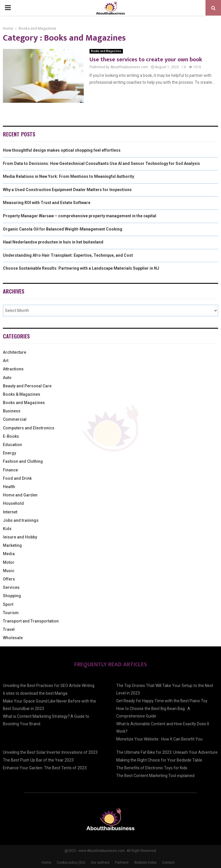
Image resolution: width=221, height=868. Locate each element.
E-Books (11, 436)
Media (9, 554)
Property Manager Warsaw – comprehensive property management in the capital (80, 216)
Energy (9, 453)
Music (9, 571)
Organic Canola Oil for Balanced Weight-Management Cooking (63, 229)
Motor (9, 562)
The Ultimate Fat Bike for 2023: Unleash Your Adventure (167, 752)
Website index (145, 863)
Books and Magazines (106, 51)
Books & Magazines (22, 394)
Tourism (11, 613)
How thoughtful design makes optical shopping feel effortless (62, 150)
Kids (7, 529)
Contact (168, 863)
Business (12, 411)
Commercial (15, 419)
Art (6, 361)
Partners (122, 863)
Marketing (12, 545)
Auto (7, 378)
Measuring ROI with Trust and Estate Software (47, 203)
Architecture (15, 352)
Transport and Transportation (31, 621)
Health (9, 487)
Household (13, 503)
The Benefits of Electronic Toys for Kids (152, 768)
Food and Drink (17, 478)
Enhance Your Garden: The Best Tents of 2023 (45, 768)
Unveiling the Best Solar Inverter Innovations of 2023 (50, 752)
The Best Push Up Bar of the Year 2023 (38, 760)
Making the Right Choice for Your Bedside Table (159, 760)
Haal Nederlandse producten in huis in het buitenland (53, 242)
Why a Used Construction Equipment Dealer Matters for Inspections (67, 190)
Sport (8, 604)
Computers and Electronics (29, 428)
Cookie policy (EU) (71, 863)
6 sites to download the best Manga (35, 693)
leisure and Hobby (20, 537)
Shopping (12, 596)
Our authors (100, 863)
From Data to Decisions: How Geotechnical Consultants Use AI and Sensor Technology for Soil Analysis (101, 163)
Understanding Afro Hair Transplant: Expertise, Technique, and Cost (68, 255)
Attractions (13, 369)
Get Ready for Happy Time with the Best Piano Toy (162, 701)
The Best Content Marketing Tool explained (155, 776)
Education (12, 445)
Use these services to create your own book (146, 60)
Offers (9, 579)
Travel (9, 629)
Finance (10, 470)
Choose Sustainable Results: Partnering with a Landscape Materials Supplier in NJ (81, 268)
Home (46, 863)
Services (11, 587)
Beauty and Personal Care (27, 386)
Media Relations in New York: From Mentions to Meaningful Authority (68, 176)
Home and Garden (20, 495)
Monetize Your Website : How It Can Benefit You (159, 739)
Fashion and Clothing (23, 461)
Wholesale (13, 638)
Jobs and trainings (21, 520)
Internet (10, 512)
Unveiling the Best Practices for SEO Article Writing (49, 686)
